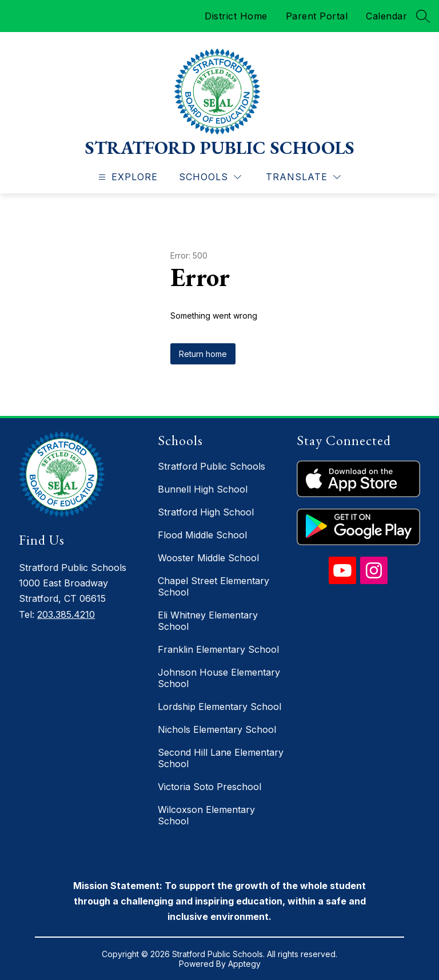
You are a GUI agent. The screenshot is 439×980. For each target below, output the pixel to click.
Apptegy (244, 964)
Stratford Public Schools (211, 466)
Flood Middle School (202, 535)
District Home (236, 16)
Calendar (386, 16)
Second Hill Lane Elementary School (221, 758)
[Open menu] (127, 177)
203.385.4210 (66, 614)
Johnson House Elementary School (219, 678)
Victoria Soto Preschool (209, 787)
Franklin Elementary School (218, 649)
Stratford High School (206, 512)
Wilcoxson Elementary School (206, 815)
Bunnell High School (203, 489)
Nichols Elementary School (217, 729)
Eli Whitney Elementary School (208, 621)
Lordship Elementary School (219, 707)
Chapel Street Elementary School (213, 586)
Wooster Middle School (208, 558)
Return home (203, 354)
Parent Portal (317, 16)
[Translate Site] (303, 177)
